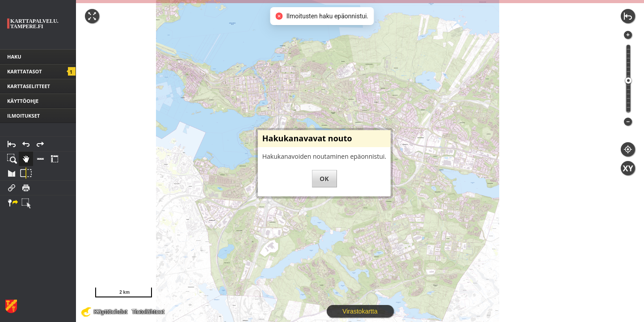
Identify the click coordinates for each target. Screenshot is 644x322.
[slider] (628, 80)
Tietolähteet (148, 312)
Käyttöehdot (111, 312)
